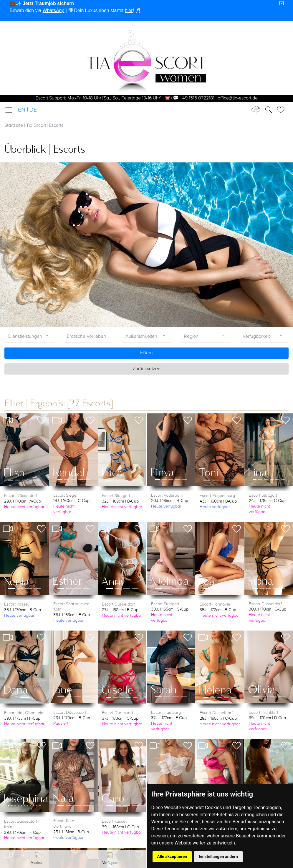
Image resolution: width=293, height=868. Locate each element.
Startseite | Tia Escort (25, 126)
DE (33, 110)
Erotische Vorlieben (86, 337)
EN (22, 110)
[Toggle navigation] (11, 110)
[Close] (282, 4)
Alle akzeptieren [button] (172, 857)
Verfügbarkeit (256, 337)
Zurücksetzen (147, 369)
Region (191, 337)
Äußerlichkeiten (141, 337)
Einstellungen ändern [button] (218, 857)
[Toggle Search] (282, 110)
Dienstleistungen (25, 337)
